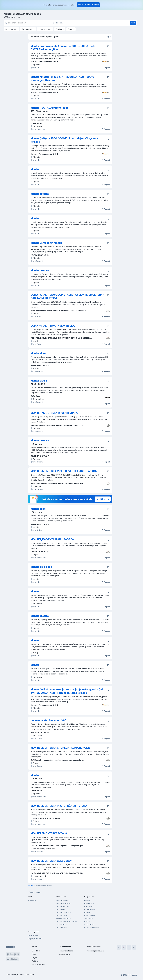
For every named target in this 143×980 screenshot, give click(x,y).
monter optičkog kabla (64, 912)
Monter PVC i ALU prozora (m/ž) (49, 108)
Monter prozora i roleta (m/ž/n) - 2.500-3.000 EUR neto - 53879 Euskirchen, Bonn (64, 48)
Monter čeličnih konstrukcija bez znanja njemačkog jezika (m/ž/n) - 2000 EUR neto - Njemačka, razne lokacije (67, 691)
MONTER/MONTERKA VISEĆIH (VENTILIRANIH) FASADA (64, 471)
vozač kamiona (89, 924)
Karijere (35, 958)
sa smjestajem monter (64, 918)
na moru (87, 901)
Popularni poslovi (34, 936)
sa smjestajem (89, 906)
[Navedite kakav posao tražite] (27, 23)
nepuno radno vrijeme (91, 927)
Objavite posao (65, 954)
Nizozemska (32, 901)
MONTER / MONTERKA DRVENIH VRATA (54, 413)
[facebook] (119, 947)
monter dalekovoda (63, 906)
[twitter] (129, 947)
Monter (35, 169)
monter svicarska (62, 901)
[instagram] (124, 947)
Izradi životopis (103, 499)
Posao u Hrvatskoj (38, 964)
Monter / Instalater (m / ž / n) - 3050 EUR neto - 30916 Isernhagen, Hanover (62, 79)
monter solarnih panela (64, 904)
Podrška (35, 961)
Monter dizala (39, 381)
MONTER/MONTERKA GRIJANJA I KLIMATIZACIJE (60, 748)
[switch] (109, 37)
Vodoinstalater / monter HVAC (49, 720)
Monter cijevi (38, 509)
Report (106, 68)
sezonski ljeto (89, 904)
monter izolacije (61, 927)
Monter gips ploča (41, 567)
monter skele (60, 909)
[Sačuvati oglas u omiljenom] (108, 46)
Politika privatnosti (27, 975)
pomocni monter (62, 924)
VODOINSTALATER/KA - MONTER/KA (53, 326)
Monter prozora (40, 194)
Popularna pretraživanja (95, 951)
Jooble (135, 975)
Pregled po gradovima (35, 939)
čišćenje (87, 912)
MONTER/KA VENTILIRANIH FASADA (52, 539)
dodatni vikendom (90, 909)
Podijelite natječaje (66, 951)
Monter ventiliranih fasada (46, 243)
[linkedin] (134, 947)
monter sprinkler (61, 915)
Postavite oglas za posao (88, 5)
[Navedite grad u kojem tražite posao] (74, 23)
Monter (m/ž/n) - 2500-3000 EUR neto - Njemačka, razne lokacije (64, 140)
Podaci (34, 954)
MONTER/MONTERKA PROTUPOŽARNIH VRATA (59, 806)
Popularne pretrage (36, 892)
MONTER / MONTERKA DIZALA (49, 833)
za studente (88, 918)
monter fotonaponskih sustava (67, 921)
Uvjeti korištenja (12, 975)
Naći (133, 23)
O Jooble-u (36, 951)
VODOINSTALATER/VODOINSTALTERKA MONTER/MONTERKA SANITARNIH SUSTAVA (67, 296)
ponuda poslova (90, 915)
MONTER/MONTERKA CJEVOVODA (51, 861)
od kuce (87, 921)
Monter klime (38, 353)
